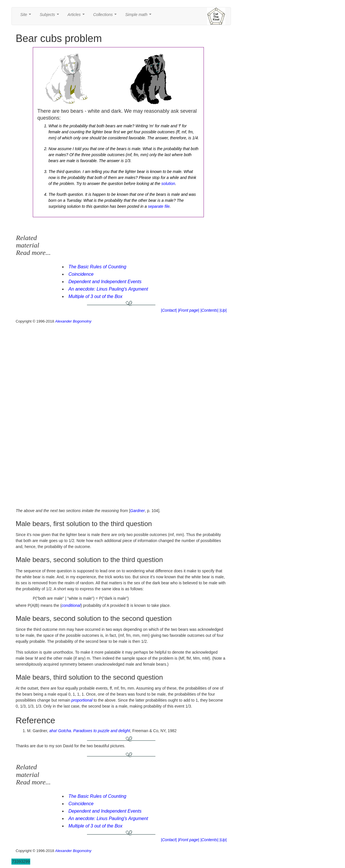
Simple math (139, 16)
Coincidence (81, 274)
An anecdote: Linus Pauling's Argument (108, 289)
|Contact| (169, 310)
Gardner (138, 511)
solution (168, 184)
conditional (71, 605)
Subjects (50, 16)
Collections (106, 16)
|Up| (223, 310)
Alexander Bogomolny (73, 321)
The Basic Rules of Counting (97, 267)
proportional (82, 700)
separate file (159, 206)
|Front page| (189, 310)
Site (27, 16)
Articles (77, 16)
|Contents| (209, 310)
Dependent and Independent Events (105, 282)
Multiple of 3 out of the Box (95, 296)
